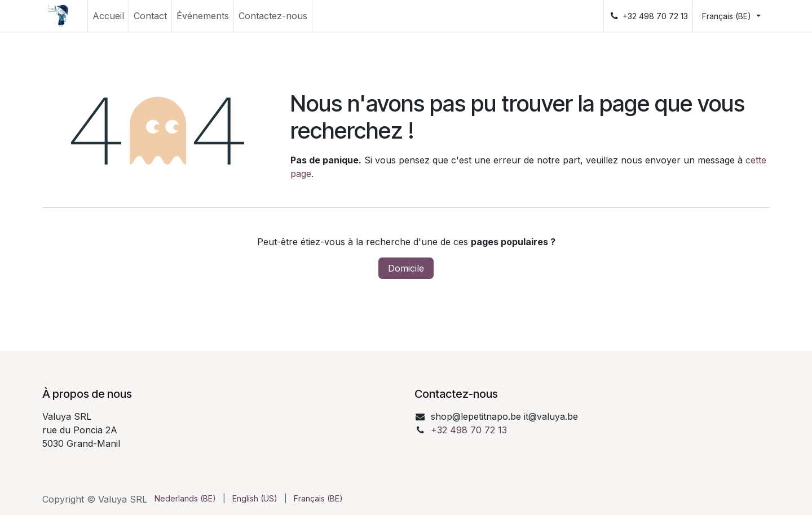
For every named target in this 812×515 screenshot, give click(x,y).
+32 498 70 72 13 (469, 430)
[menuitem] (108, 16)
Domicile (406, 268)
